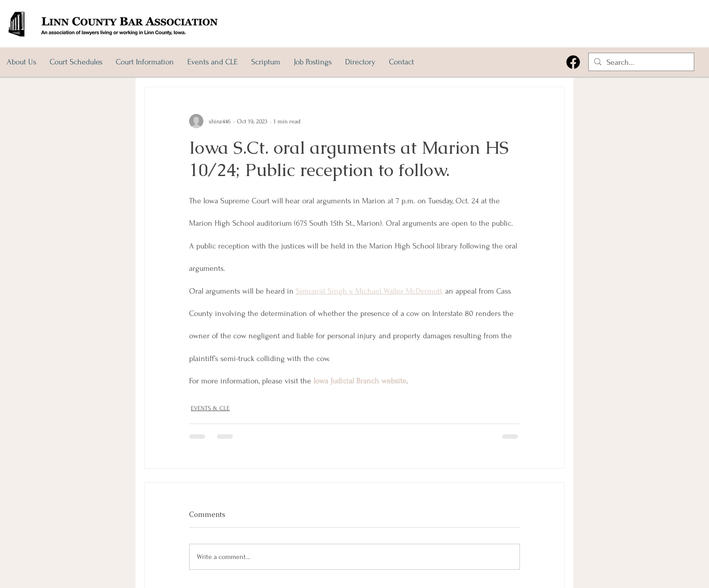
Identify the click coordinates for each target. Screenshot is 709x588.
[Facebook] (573, 62)
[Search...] (641, 62)
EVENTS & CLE (210, 408)
